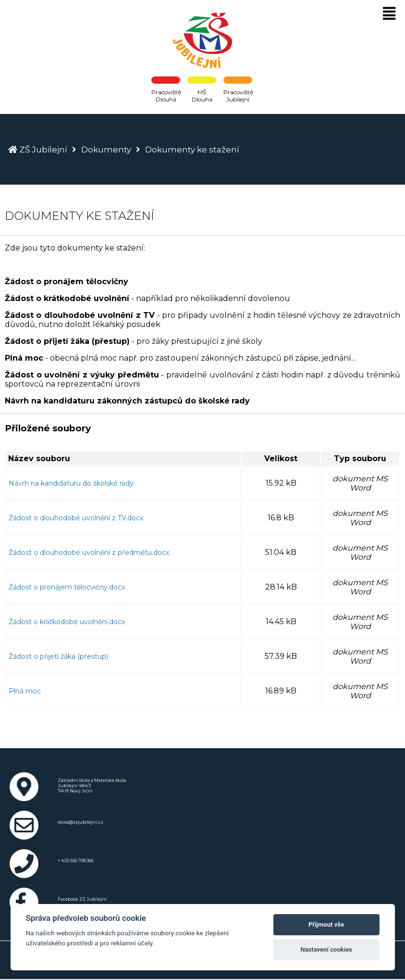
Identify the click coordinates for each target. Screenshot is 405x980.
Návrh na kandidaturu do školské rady (71, 483)
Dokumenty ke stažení (192, 150)
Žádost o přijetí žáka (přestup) (58, 656)
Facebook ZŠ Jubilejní (82, 899)
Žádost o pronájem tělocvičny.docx (67, 587)
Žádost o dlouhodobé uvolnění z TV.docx (76, 518)
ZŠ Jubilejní (43, 150)
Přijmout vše (326, 924)
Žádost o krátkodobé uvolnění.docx (67, 622)
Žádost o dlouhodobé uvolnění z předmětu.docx (89, 553)
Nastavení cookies (326, 949)
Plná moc (25, 691)
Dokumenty (106, 150)
